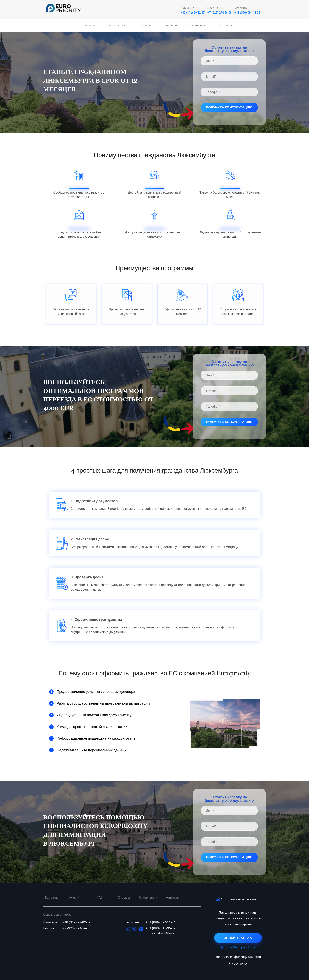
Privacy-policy (238, 964)
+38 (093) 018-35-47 (161, 928)
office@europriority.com (238, 947)
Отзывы (124, 898)
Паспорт (172, 26)
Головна (52, 898)
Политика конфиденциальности (238, 957)
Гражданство (118, 26)
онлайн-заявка (238, 938)
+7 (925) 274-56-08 (220, 13)
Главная (89, 26)
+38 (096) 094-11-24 (247, 13)
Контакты (225, 26)
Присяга (146, 26)
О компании (197, 26)
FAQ (100, 898)
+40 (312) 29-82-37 (193, 13)
